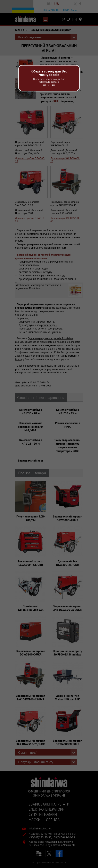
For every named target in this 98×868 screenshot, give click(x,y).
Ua (45, 85)
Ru (53, 85)
